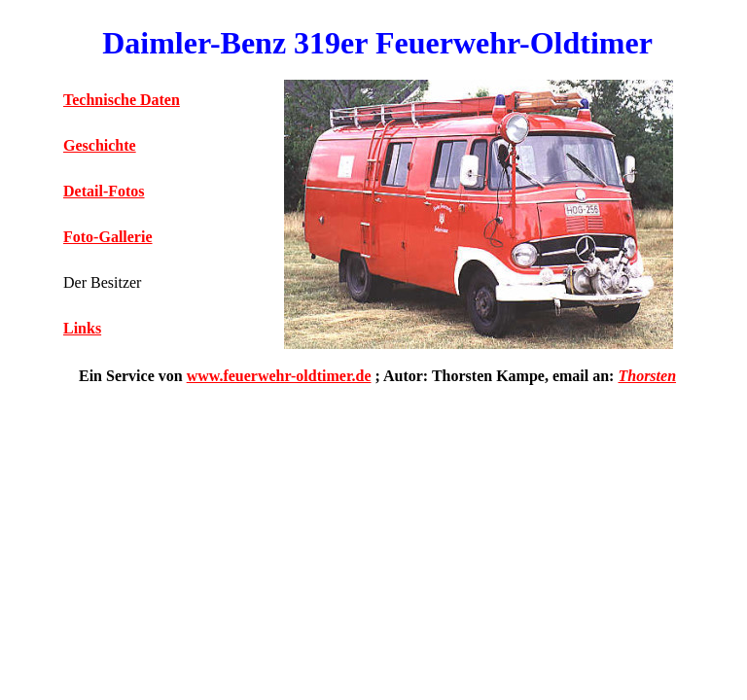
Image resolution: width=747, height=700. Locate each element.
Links (82, 328)
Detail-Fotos (104, 191)
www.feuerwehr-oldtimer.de (279, 376)
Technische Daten (122, 100)
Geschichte (100, 145)
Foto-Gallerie (108, 237)
